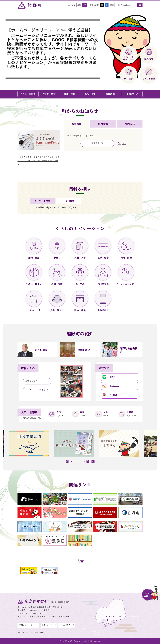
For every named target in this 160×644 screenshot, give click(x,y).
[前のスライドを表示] (67, 461)
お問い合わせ (47, 625)
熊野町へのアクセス (26, 625)
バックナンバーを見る (35, 390)
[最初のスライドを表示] (88, 461)
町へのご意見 (65, 625)
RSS (124, 143)
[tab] (76, 124)
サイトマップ (23, 632)
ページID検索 (68, 201)
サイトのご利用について (40, 632)
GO (140, 5)
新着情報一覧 (97, 143)
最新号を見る (31, 381)
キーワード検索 (42, 201)
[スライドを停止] (93, 461)
